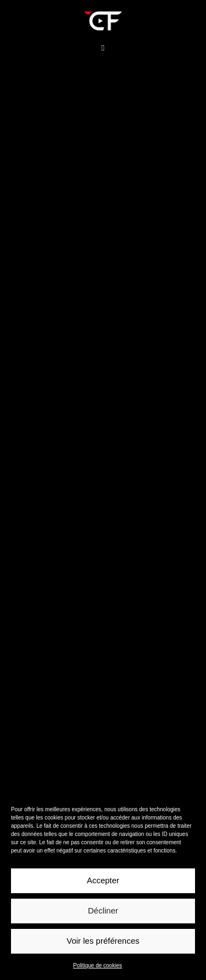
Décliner (103, 910)
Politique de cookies (98, 965)
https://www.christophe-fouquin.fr (75, 292)
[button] (103, 48)
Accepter (103, 880)
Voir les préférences (103, 941)
